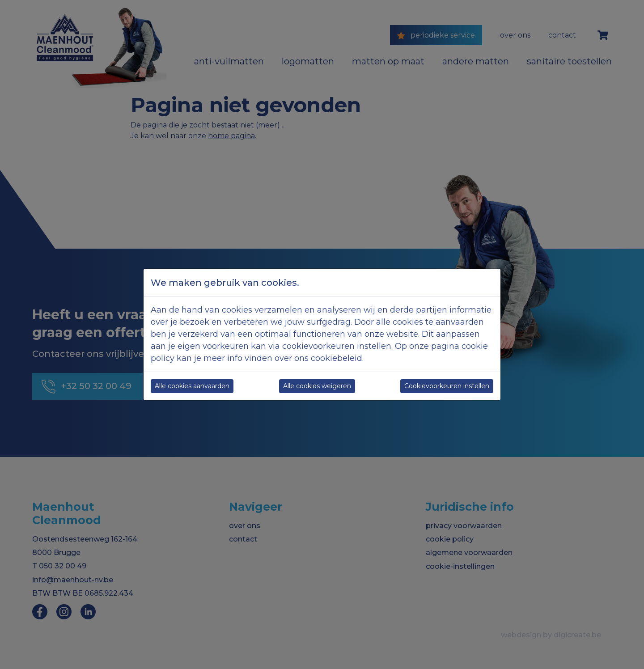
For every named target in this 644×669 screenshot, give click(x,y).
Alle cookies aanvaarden (192, 386)
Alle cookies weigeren (317, 386)
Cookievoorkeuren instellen (447, 386)
